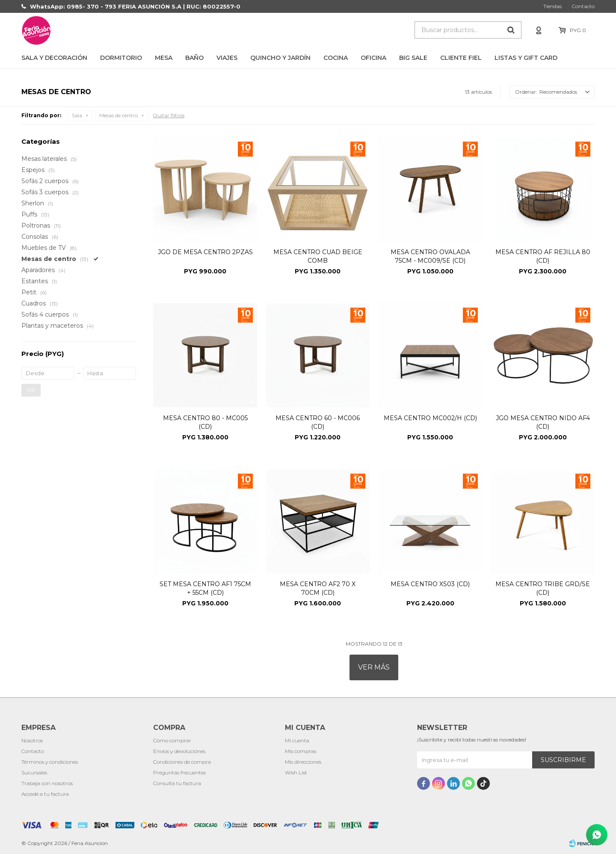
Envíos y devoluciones (179, 751)
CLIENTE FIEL (461, 58)
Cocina (336, 58)
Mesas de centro (118, 115)
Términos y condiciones (50, 762)
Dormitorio (121, 58)
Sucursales (34, 772)
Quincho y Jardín (280, 58)
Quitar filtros (169, 115)
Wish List (296, 772)
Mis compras (301, 751)
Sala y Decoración (54, 58)
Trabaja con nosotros (47, 783)
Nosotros (32, 740)
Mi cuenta (297, 740)
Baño (194, 58)
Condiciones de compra (182, 762)
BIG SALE (413, 58)
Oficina (373, 58)
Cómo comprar (172, 740)
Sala (77, 115)
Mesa (164, 58)
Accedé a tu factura (45, 794)
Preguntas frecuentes (179, 772)
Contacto (583, 6)
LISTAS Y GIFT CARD (526, 58)
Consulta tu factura (177, 783)
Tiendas (552, 6)
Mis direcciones (303, 762)
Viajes (227, 58)
